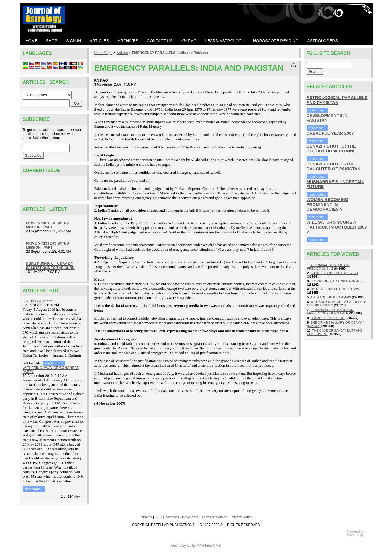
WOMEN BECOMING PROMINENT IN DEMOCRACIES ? (327, 204)
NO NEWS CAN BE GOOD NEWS (335, 289)
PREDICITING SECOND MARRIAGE (337, 281)
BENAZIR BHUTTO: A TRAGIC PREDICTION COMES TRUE (331, 312)
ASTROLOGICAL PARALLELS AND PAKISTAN (337, 100)
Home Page (103, 53)
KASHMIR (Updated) (39, 301)
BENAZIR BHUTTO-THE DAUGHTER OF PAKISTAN (334, 166)
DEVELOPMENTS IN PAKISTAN (327, 118)
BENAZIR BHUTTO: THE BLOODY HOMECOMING (332, 148)
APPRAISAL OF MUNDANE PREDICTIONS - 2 (328, 267)
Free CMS (213, 546)
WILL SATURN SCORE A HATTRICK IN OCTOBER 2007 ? (337, 227)
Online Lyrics (181, 546)
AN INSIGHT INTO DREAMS (331, 297)
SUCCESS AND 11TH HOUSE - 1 (335, 273)
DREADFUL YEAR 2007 (330, 133)
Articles (122, 53)
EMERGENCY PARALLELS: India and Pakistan (170, 53)
